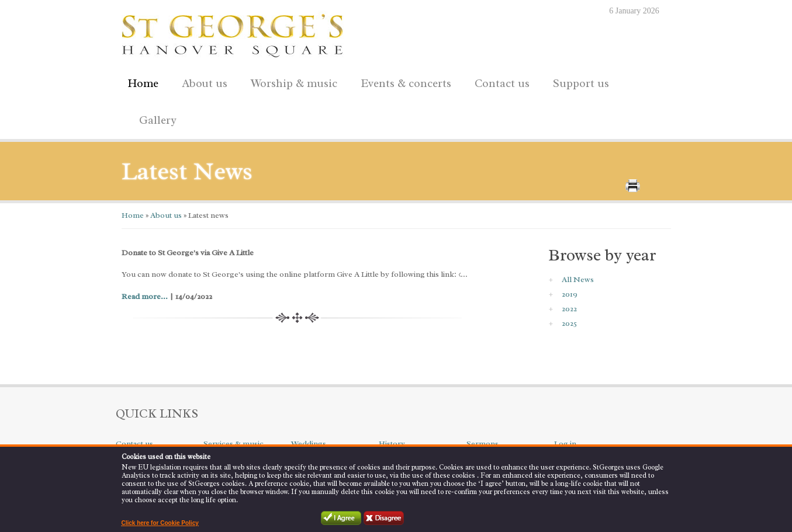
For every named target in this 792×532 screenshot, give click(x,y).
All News (578, 279)
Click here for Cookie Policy (160, 523)
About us (202, 81)
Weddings (309, 444)
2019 (570, 294)
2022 (569, 309)
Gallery (158, 120)
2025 (569, 323)
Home (143, 84)
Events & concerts (406, 84)
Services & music (234, 444)
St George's (233, 33)
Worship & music (291, 81)
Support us (578, 81)
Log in (565, 444)
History (392, 444)
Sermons (483, 444)
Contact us (499, 81)
